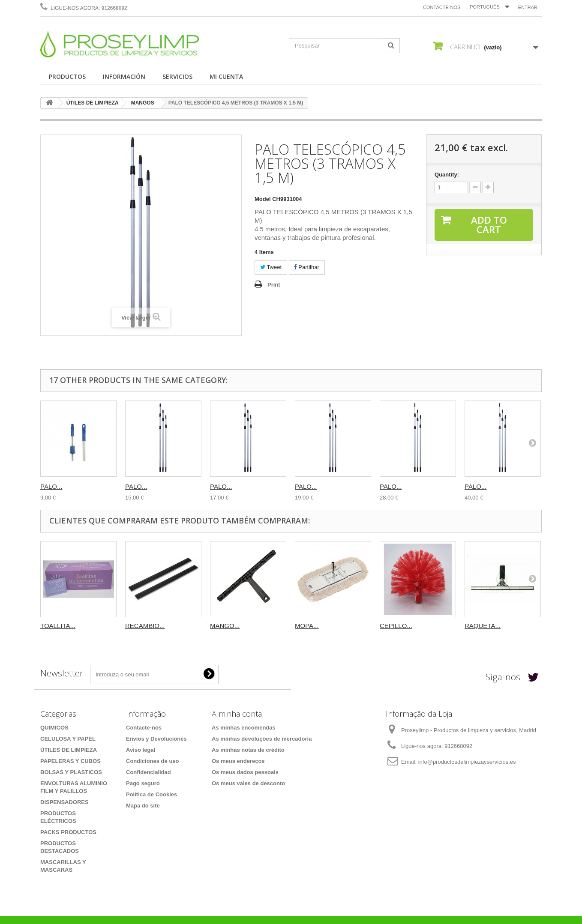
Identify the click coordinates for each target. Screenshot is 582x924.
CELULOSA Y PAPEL (68, 739)
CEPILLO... (396, 626)
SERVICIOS (177, 76)
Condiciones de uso (153, 761)
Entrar (528, 7)
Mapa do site (143, 806)
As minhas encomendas (244, 728)
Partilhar (307, 267)
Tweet (271, 267)
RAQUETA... (483, 626)
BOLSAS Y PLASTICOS (71, 772)
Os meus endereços (238, 761)
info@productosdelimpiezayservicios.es (467, 762)
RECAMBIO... (145, 626)
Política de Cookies (151, 794)
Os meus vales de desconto (248, 783)
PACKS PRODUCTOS (68, 832)
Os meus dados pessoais (245, 772)
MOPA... (307, 626)
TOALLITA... (58, 626)
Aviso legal (141, 750)
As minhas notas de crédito (248, 750)
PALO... (51, 486)
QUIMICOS (54, 728)
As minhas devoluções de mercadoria (262, 739)
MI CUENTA (226, 76)
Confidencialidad (148, 772)
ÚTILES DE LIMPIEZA (93, 103)
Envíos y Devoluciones (156, 739)
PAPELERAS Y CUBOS (70, 761)
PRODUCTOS (67, 76)
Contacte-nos (442, 7)
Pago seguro (143, 783)
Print (274, 285)
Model (263, 199)
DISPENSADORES (64, 802)
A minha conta (237, 714)
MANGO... (225, 626)
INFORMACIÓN (124, 76)
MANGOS (143, 103)
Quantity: (447, 175)
